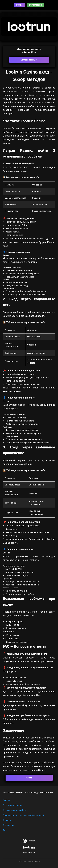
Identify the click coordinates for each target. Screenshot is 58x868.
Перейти (29, 778)
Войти (19, 5)
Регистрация (35, 5)
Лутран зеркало (29, 60)
